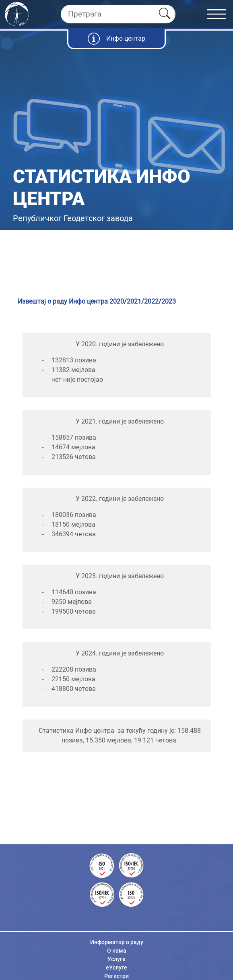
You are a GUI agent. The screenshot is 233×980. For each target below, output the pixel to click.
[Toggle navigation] (220, 14)
